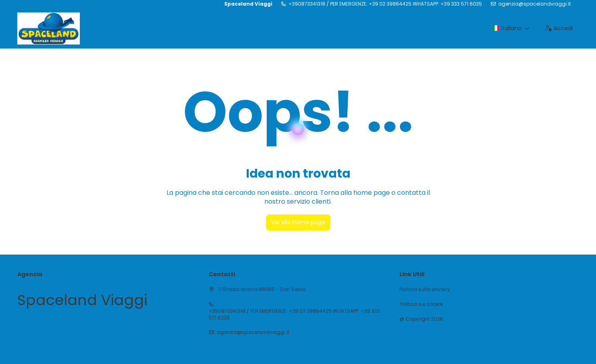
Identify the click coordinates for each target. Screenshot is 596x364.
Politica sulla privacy (425, 289)
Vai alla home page (298, 222)
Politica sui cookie (421, 304)
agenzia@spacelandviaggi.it (534, 4)
